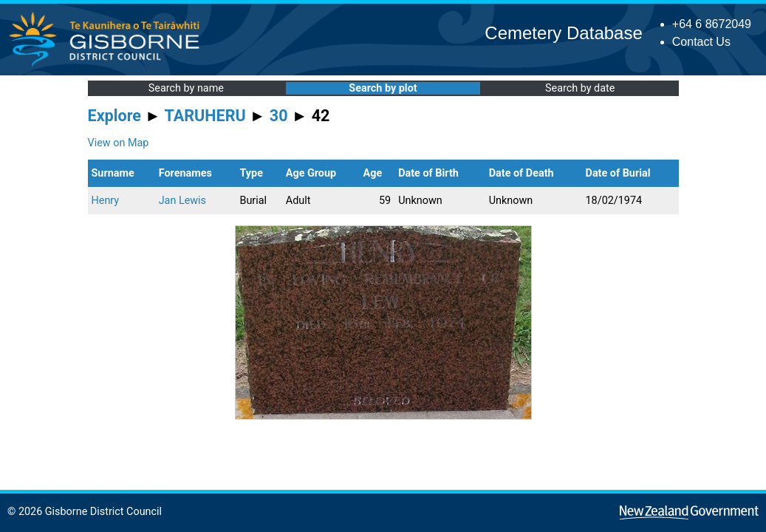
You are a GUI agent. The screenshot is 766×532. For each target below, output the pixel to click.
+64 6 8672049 (712, 24)
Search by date (580, 88)
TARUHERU (205, 116)
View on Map (119, 143)
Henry (106, 201)
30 (279, 116)
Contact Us (701, 42)
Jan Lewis (182, 201)
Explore (115, 116)
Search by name (186, 88)
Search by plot (383, 88)
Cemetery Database (563, 33)
